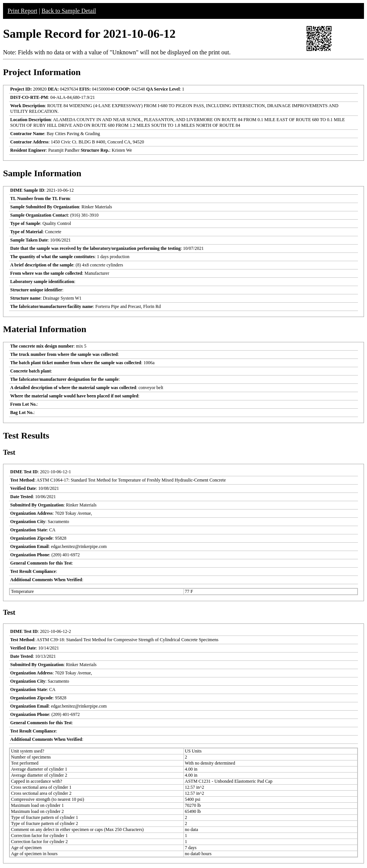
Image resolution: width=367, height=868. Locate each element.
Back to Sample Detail (69, 11)
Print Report (22, 11)
